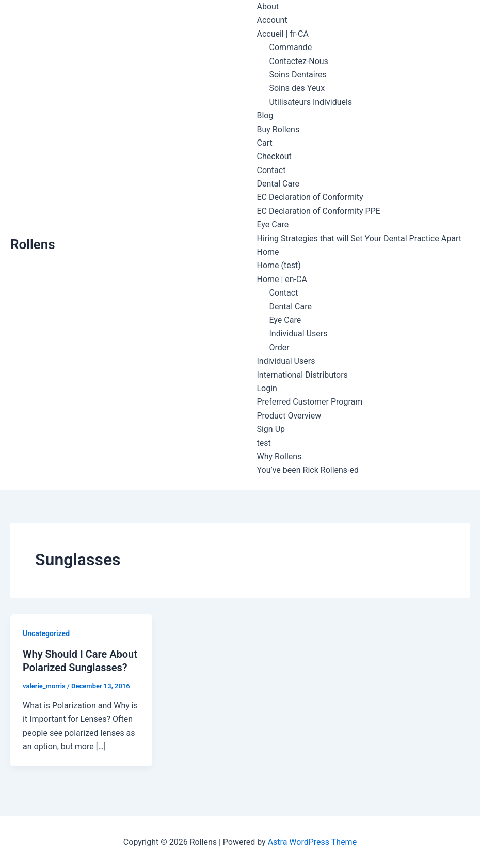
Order (279, 347)
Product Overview (289, 416)
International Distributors (302, 375)
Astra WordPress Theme (312, 842)
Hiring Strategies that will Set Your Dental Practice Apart (359, 238)
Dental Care (278, 184)
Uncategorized (46, 633)
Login (267, 388)
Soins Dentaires (298, 75)
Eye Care (273, 224)
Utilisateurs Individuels (310, 102)
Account (272, 20)
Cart (264, 143)
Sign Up (271, 429)
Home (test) (278, 265)
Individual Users (298, 334)
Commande (290, 47)
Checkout (274, 156)
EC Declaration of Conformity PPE (318, 211)
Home (268, 252)
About (268, 6)
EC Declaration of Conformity (310, 197)
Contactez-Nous (298, 61)
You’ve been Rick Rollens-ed (308, 470)
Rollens (33, 244)
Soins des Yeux (297, 88)
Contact (271, 170)
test (263, 443)
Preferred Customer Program (309, 402)
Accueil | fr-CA (282, 34)
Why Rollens (279, 456)
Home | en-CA (282, 279)
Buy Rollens (278, 129)
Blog (265, 115)
